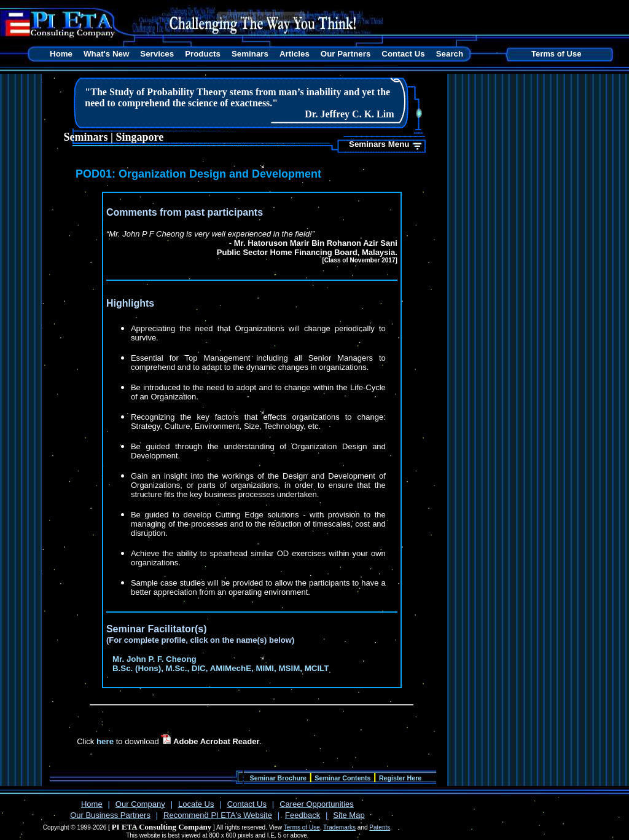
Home (61, 54)
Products (203, 54)
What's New (106, 54)
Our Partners (346, 54)
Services (157, 54)
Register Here (400, 778)
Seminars (250, 54)
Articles (295, 54)
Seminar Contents (342, 778)
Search (450, 54)
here (105, 741)
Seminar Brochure (278, 778)
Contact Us (403, 54)
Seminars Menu (379, 144)
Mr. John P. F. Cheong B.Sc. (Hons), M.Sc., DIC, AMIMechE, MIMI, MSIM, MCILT (221, 664)
